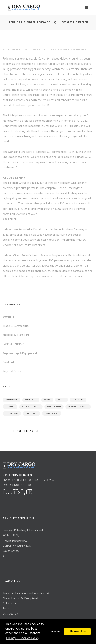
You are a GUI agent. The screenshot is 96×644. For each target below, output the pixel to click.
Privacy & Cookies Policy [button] (23, 638)
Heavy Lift (10, 407)
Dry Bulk (39, 49)
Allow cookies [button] (77, 632)
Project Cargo (12, 413)
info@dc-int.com (21, 475)
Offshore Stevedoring (78, 407)
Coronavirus (31, 400)
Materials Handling (31, 407)
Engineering (78, 400)
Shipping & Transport (16, 335)
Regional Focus (12, 371)
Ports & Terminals (14, 344)
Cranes (47, 400)
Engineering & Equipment (70, 49)
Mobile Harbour (54, 407)
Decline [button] (56, 632)
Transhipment (31, 413)
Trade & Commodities (16, 326)
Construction (12, 400)
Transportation (52, 413)
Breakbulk (9, 362)
